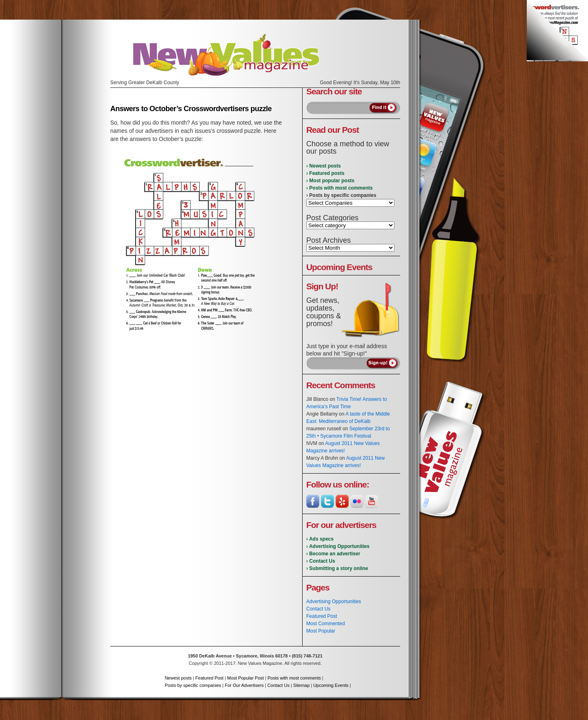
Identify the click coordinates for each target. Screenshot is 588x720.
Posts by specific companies (193, 685)
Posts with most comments (294, 678)
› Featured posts (325, 173)
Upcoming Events (331, 685)
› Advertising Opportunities (338, 546)
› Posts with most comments (340, 188)
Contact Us (318, 609)
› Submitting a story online (337, 568)
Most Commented (326, 624)
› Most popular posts (330, 181)
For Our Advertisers (244, 685)
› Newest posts (324, 166)
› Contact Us (321, 561)
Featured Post (322, 616)
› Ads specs (320, 539)
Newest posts (178, 678)
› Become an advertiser (333, 554)
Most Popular (321, 631)
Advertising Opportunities (334, 601)
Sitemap (301, 685)
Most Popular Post (245, 678)
